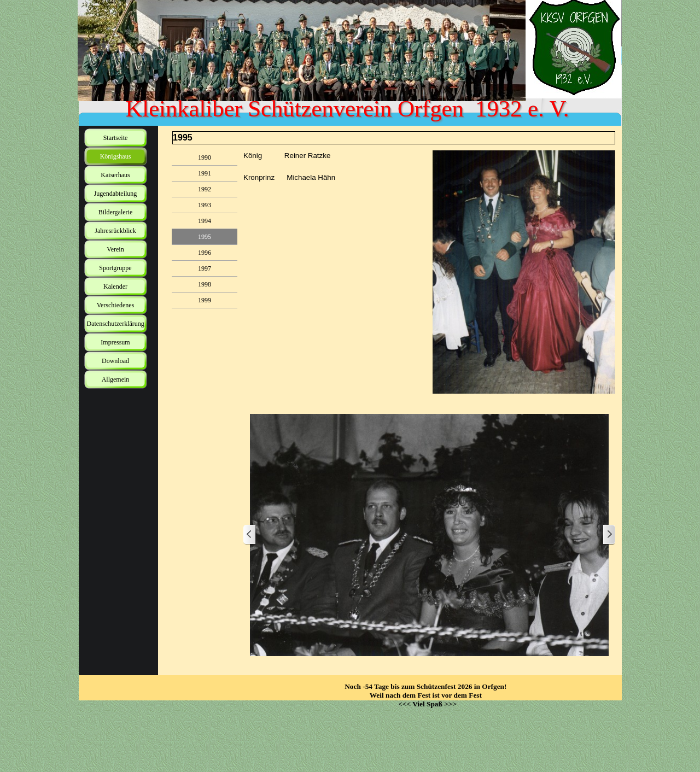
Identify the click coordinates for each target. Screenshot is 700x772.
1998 (205, 284)
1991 (205, 173)
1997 (205, 268)
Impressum (115, 342)
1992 (205, 189)
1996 (205, 253)
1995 (205, 237)
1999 (205, 300)
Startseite (116, 138)
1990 (205, 157)
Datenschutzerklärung (116, 324)
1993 (205, 205)
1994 (205, 221)
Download (115, 361)
